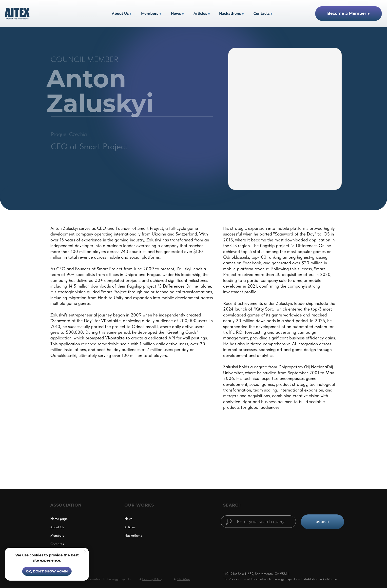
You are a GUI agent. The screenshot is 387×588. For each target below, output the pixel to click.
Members (151, 14)
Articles (202, 14)
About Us (122, 14)
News (177, 14)
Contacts (263, 14)
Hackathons (232, 14)
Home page (59, 519)
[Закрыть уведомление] (85, 551)
